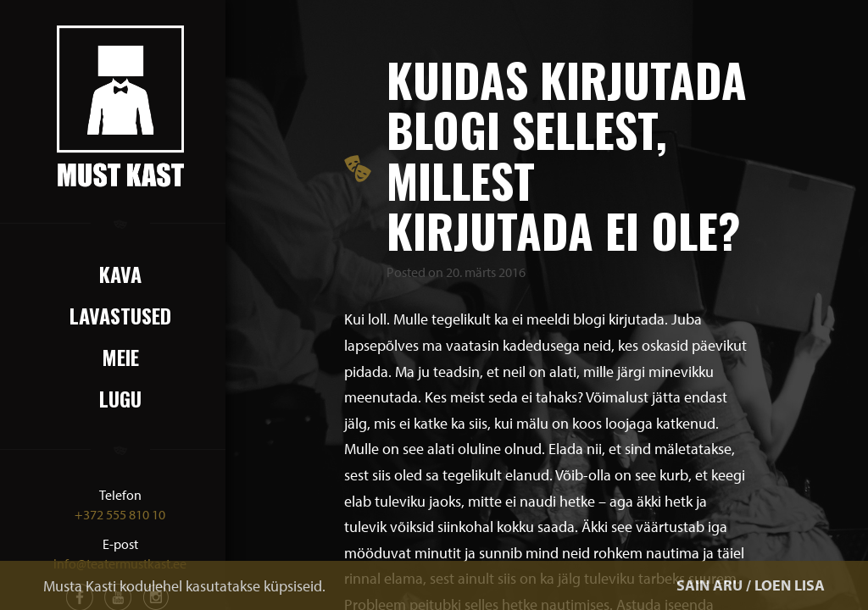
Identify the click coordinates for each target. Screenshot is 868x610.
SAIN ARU (709, 585)
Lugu (120, 398)
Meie (120, 357)
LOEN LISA (790, 585)
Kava (120, 274)
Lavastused (120, 315)
